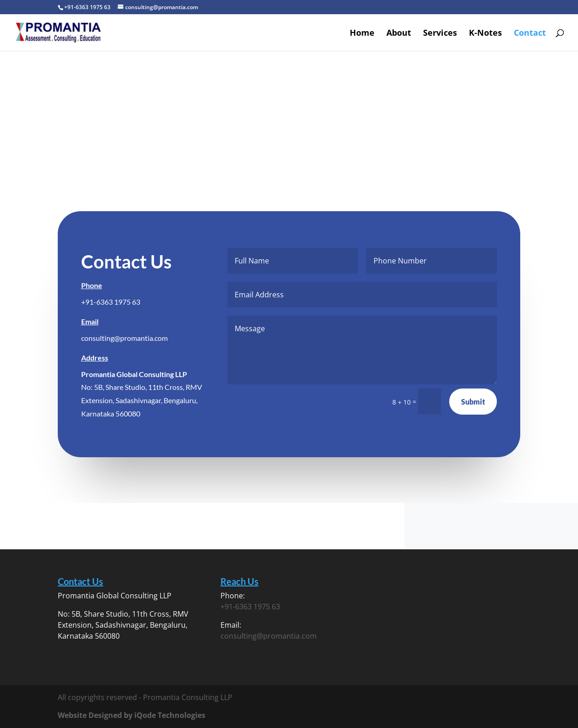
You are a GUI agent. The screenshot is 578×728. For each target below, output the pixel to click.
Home (362, 34)
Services (440, 34)
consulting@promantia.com (125, 338)
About (399, 34)
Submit (473, 402)
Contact (530, 34)
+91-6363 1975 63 (111, 302)
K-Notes (485, 34)
